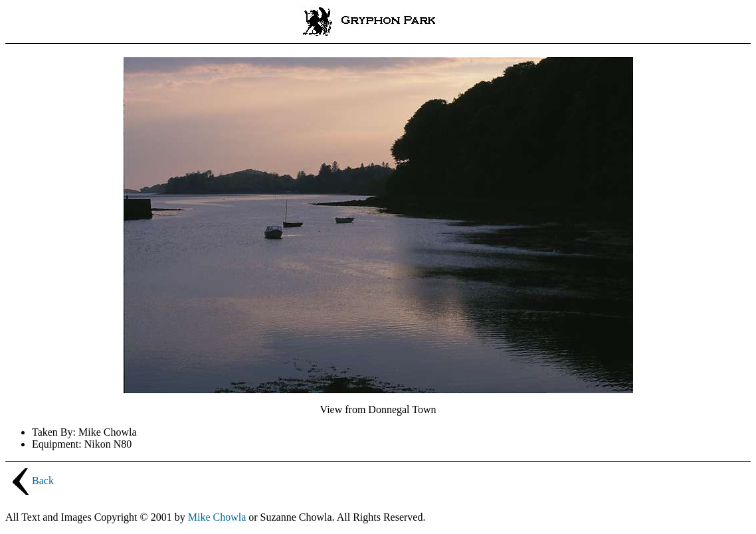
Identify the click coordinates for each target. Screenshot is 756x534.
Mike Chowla (217, 517)
